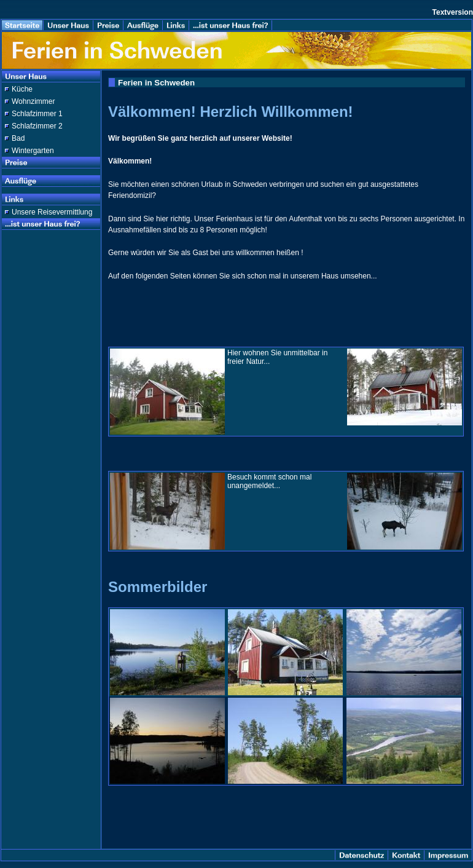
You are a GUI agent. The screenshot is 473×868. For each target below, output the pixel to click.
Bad (18, 138)
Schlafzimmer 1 (37, 114)
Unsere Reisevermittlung (52, 212)
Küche (22, 89)
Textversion (453, 12)
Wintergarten (33, 151)
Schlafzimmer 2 (37, 126)
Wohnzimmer (33, 101)
